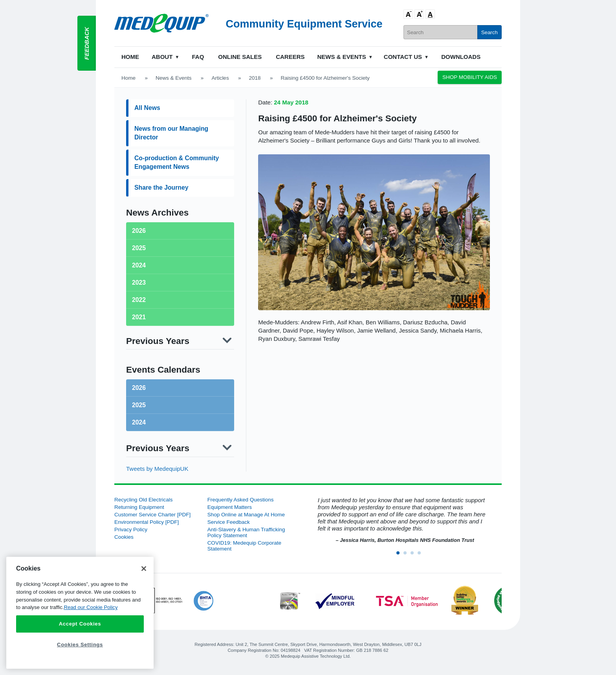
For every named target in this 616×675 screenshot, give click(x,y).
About (162, 57)
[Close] (144, 569)
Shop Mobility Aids (470, 77)
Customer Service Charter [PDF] (152, 515)
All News (147, 108)
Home (130, 57)
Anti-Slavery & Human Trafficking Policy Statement (246, 532)
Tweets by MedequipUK (157, 469)
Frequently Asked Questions (241, 500)
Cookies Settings (80, 645)
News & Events (342, 57)
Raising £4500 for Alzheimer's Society (337, 118)
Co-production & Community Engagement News (177, 162)
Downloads (461, 57)
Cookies (124, 537)
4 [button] (422, 555)
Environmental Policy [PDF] (147, 522)
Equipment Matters (230, 507)
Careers (290, 57)
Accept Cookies (80, 624)
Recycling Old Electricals (144, 500)
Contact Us (403, 57)
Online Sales (240, 57)
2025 (139, 405)
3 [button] (414, 555)
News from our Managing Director (171, 133)
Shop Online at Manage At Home (246, 515)
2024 (139, 422)
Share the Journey (161, 187)
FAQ (198, 57)
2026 (139, 388)
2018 (255, 78)
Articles (220, 78)
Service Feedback (229, 522)
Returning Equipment (139, 507)
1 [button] (400, 555)
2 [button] (407, 555)
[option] (401, 520)
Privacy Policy (131, 530)
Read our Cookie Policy (91, 607)
